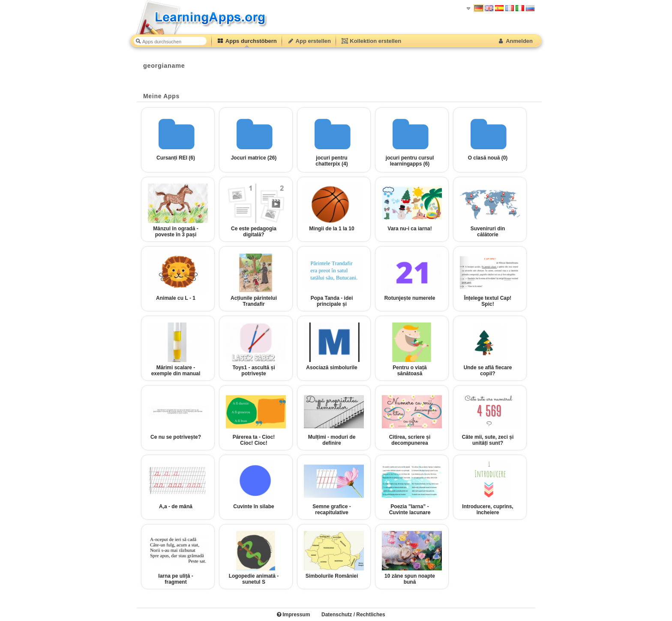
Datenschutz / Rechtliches (353, 615)
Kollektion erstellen (371, 41)
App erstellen (309, 41)
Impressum (293, 615)
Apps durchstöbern (247, 41)
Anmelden (515, 41)
